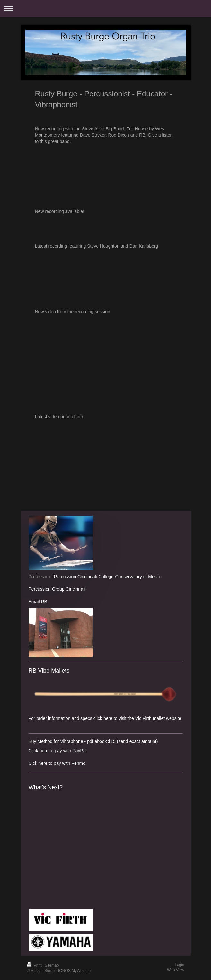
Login (179, 965)
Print (35, 965)
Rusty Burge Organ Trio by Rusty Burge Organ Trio (106, 272)
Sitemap (52, 965)
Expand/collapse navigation (105, 9)
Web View (176, 970)
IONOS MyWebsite (74, 971)
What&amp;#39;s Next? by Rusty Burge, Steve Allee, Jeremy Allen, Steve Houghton (61, 850)
